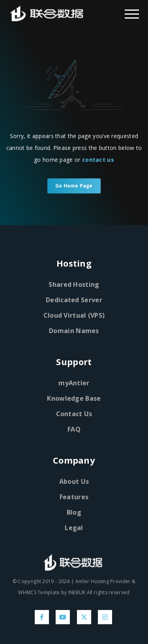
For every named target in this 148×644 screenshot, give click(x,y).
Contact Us (74, 414)
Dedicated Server (74, 300)
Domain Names (74, 331)
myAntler (74, 383)
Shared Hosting (74, 284)
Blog (74, 512)
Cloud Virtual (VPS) (74, 315)
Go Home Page (74, 186)
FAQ (74, 429)
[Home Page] (39, 13)
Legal (74, 528)
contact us (98, 160)
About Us (74, 481)
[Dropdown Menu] (132, 13)
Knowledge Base (74, 398)
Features (74, 497)
